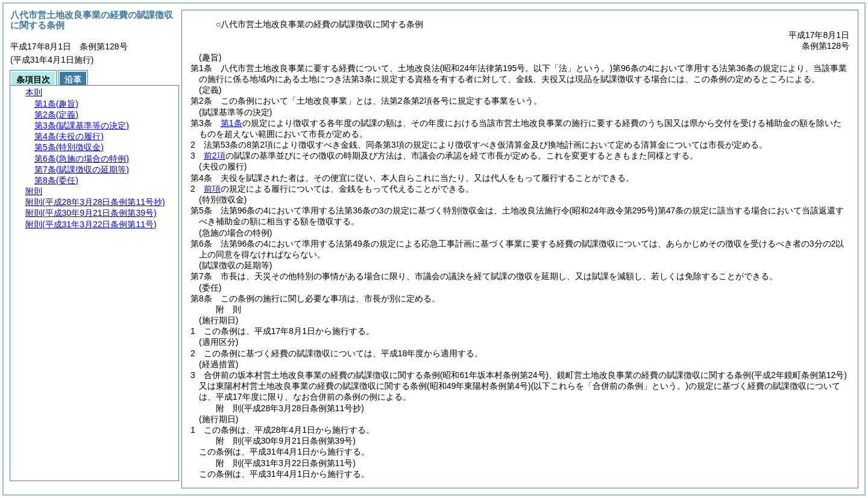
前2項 (215, 156)
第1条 (231, 123)
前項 (212, 189)
